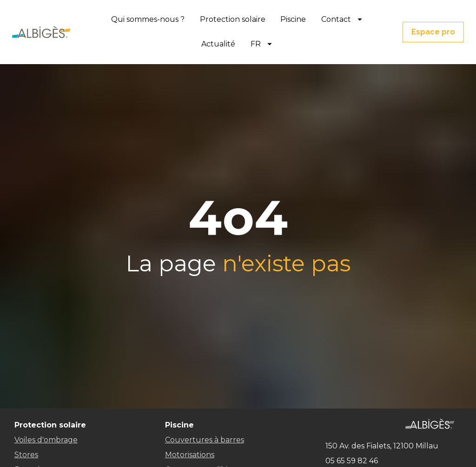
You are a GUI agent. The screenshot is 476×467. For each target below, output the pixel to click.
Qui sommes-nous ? (148, 19)
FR (261, 44)
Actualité (218, 44)
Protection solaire (233, 19)
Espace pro (433, 32)
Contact (342, 19)
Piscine (293, 19)
